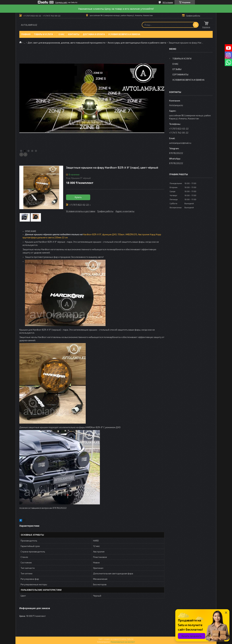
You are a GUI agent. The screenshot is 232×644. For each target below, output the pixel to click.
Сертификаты (180, 74)
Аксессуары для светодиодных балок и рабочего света (137, 43)
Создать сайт (61, 2)
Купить (78, 197)
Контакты (74, 34)
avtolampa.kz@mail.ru (180, 143)
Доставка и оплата (94, 34)
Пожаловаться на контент (123, 642)
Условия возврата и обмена (124, 34)
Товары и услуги (43, 34)
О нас (62, 34)
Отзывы (177, 69)
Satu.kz (130, 639)
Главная (26, 34)
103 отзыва (168, 2)
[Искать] (196, 25)
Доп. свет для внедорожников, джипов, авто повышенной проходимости (67, 43)
